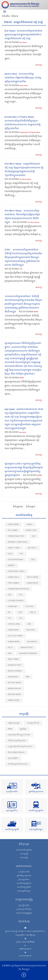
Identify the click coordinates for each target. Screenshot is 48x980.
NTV (21, 595)
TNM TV (33, 612)
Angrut (11, 565)
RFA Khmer (13, 530)
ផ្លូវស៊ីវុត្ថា (23, 729)
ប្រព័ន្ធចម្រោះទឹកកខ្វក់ (24, 909)
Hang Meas (13, 677)
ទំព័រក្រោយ (18, 507)
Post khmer (13, 583)
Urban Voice (14, 700)
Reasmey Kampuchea (18, 542)
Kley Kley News (15, 636)
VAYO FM (29, 607)
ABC (29, 624)
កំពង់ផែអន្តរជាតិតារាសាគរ (18, 764)
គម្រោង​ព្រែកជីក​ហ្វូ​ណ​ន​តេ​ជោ (19, 735)
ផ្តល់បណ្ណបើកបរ (12, 811)
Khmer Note (32, 583)
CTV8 (10, 554)
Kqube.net (13, 607)
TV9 (20, 618)
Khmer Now (13, 630)
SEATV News (33, 577)
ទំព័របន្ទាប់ (31, 507)
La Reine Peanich (16, 601)
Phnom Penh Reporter (18, 589)
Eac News (23, 43)
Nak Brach (32, 642)
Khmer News (14, 642)
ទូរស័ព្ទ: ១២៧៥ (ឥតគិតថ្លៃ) (25, 942)
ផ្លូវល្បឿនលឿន (24, 906)
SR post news (14, 683)
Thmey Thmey (14, 548)
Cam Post (31, 630)
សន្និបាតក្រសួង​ (14, 723)
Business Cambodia (28, 653)
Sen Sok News (14, 694)
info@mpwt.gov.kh (25, 949)
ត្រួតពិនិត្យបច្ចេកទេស (36, 792)
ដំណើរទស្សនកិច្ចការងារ (17, 741)
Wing (10, 729)
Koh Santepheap (16, 560)
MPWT (36, 312)
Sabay (30, 524)
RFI (9, 612)
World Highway (15, 671)
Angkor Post (27, 648)
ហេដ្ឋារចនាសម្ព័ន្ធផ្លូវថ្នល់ (24, 913)
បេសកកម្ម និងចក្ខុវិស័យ (24, 850)
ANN (10, 653)
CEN (33, 560)
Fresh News (13, 524)
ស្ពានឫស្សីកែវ (13, 758)
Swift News (13, 659)
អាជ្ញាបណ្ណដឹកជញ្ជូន (36, 830)
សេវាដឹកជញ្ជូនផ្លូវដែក (36, 811)
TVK (21, 269)
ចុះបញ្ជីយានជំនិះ (12, 792)
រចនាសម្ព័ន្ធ (24, 858)
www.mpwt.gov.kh (25, 956)
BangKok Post (15, 665)
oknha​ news (24, 86)
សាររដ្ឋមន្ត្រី (24, 854)
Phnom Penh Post (16, 536)
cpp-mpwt (23, 432)
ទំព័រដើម (6, 16)
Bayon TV (32, 548)
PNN (27, 677)
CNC (10, 595)
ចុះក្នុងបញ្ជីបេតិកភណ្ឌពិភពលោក (20, 747)
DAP (34, 536)
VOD (20, 612)
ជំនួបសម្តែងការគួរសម (16, 752)
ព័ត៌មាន (15, 16)
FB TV (10, 648)
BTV (22, 554)
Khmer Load (31, 530)
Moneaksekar (14, 689)
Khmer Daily (14, 577)
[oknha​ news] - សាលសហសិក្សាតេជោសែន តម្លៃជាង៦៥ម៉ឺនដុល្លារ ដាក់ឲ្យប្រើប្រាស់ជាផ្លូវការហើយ (23, 78)
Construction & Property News (30, 133)
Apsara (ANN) (14, 624)
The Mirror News (25, 179)
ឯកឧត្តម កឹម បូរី (33, 723)
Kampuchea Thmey (16, 571)
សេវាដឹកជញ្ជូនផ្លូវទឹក (12, 830)
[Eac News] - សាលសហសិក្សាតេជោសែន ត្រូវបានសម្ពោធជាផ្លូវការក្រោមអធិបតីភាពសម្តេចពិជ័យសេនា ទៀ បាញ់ (23, 35)
